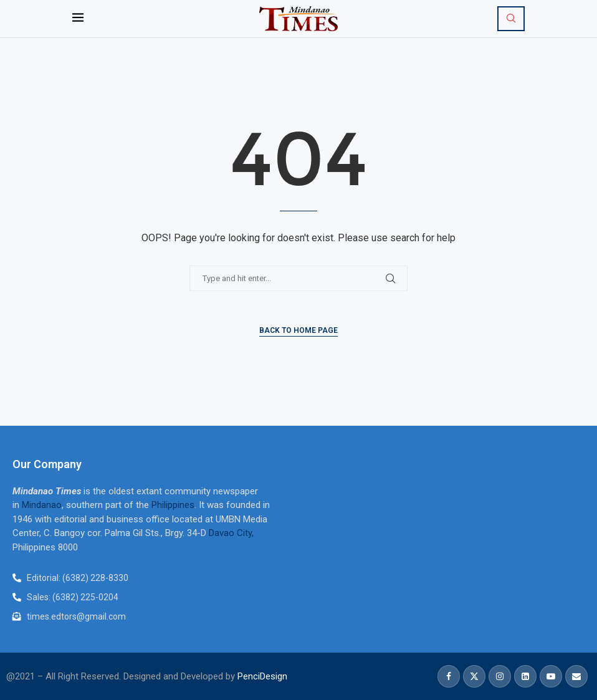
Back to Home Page (298, 330)
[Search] (511, 19)
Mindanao (42, 505)
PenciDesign (262, 676)
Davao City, (231, 533)
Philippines (173, 505)
